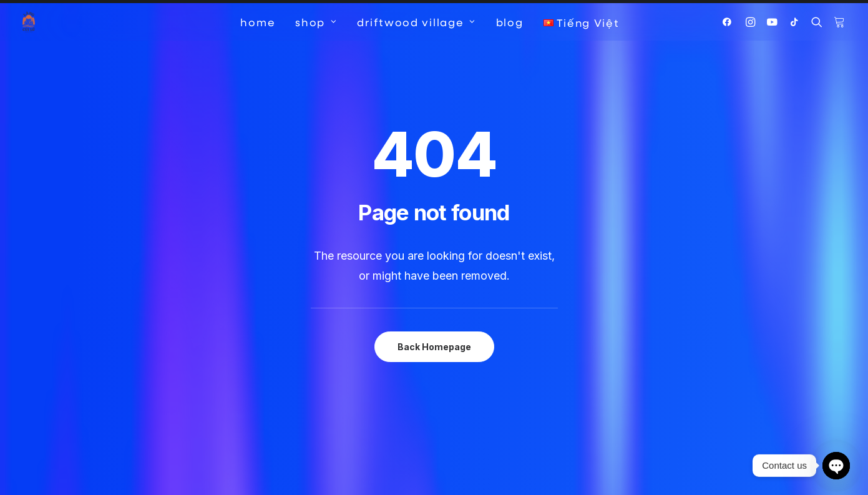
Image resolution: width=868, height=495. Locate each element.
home (258, 22)
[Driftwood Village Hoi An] (29, 22)
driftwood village (416, 22)
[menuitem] (258, 22)
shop (316, 22)
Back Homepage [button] (434, 322)
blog (510, 22)
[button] (730, 22)
